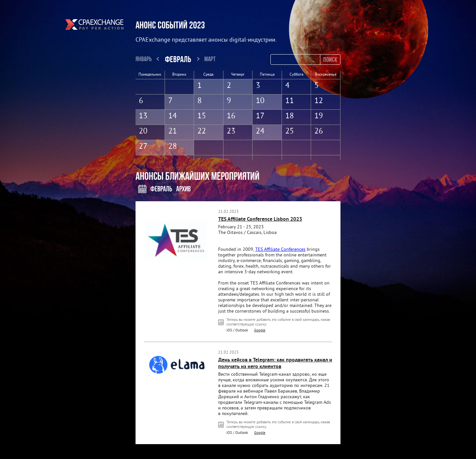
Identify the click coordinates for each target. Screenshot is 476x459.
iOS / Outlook (237, 330)
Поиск (330, 59)
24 (260, 132)
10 (260, 101)
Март (210, 59)
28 (173, 147)
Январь (144, 59)
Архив (183, 189)
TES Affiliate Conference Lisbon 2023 (260, 219)
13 (143, 116)
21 (173, 132)
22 (202, 132)
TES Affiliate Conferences (280, 250)
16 (231, 116)
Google (260, 330)
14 (173, 116)
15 (202, 116)
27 (143, 147)
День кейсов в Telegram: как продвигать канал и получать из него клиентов (275, 363)
